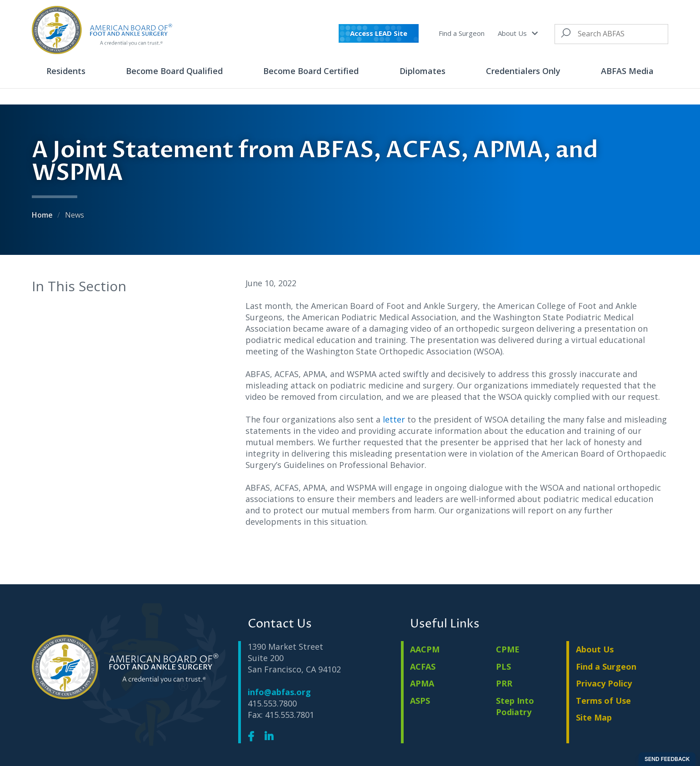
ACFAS (423, 667)
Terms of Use (603, 701)
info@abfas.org (279, 692)
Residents (66, 71)
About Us (517, 33)
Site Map (594, 717)
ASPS (420, 701)
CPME (508, 649)
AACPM (425, 649)
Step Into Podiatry (515, 706)
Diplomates (422, 71)
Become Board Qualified (174, 71)
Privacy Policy (604, 683)
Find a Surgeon (462, 33)
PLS (503, 667)
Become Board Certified (311, 71)
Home (43, 215)
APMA (422, 683)
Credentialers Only (523, 71)
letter (394, 419)
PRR (504, 683)
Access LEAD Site (379, 33)
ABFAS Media (627, 71)
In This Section (79, 286)
